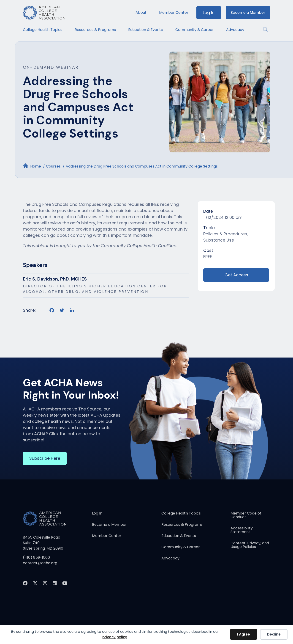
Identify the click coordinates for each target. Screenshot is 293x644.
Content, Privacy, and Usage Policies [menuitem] (250, 545)
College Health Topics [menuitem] (43, 30)
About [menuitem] (141, 12)
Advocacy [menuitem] (235, 30)
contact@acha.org (40, 563)
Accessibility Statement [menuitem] (242, 530)
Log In (209, 12)
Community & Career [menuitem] (195, 30)
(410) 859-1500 (36, 557)
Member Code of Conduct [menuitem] (246, 516)
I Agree (244, 634)
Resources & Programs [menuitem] (95, 30)
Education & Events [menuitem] (145, 30)
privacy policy (115, 637)
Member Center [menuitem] (174, 12)
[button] (263, 30)
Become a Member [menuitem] (248, 12)
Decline (274, 634)
